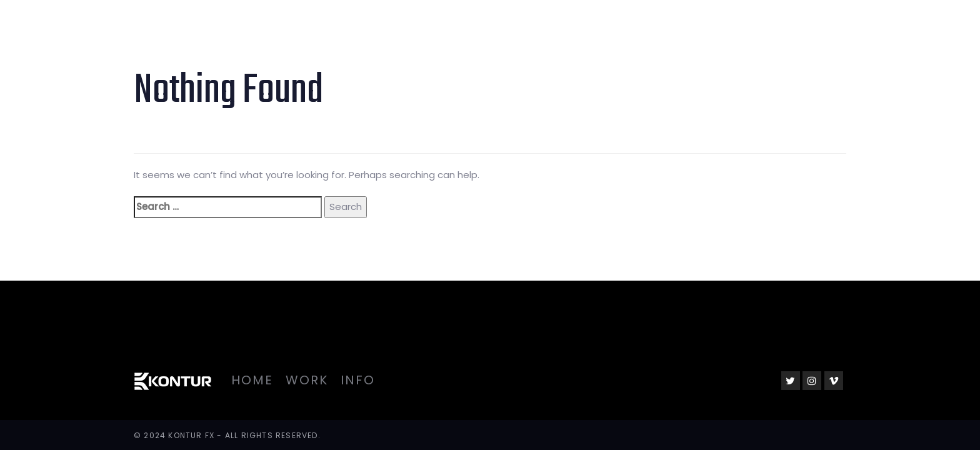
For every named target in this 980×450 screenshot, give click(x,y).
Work (307, 380)
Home (252, 380)
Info (358, 380)
